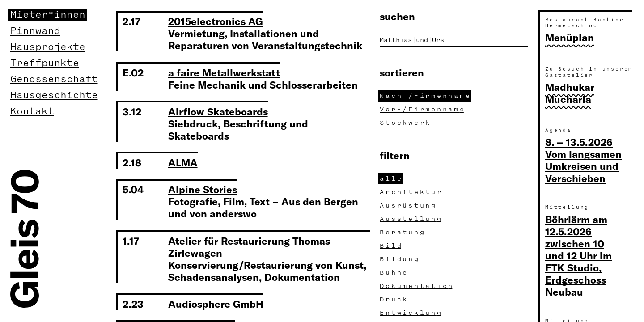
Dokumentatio (417, 286)
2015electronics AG (216, 21)
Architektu (411, 192)
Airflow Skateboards (218, 111)
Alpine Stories (203, 189)
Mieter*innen (48, 15)
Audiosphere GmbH (216, 304)
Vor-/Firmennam (423, 109)
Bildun (400, 259)
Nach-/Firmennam (426, 96)
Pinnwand (35, 31)
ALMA (183, 162)
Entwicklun (411, 313)
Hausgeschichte (54, 95)
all (391, 179)
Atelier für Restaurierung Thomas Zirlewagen (249, 247)
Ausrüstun (408, 205)
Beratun (403, 232)
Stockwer (406, 123)
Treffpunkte (45, 63)
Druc (394, 299)
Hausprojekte (48, 47)
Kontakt (32, 112)
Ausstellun (411, 219)
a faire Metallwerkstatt (224, 72)
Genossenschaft (54, 79)
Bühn (394, 273)
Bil (391, 246)
